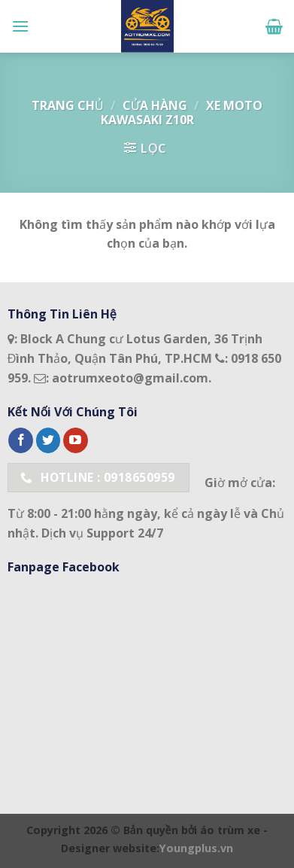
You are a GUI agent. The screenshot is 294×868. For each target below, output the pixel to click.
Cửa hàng (155, 105)
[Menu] (20, 26)
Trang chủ (68, 105)
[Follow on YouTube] (76, 440)
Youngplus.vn (196, 848)
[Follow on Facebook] (21, 440)
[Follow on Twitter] (48, 440)
